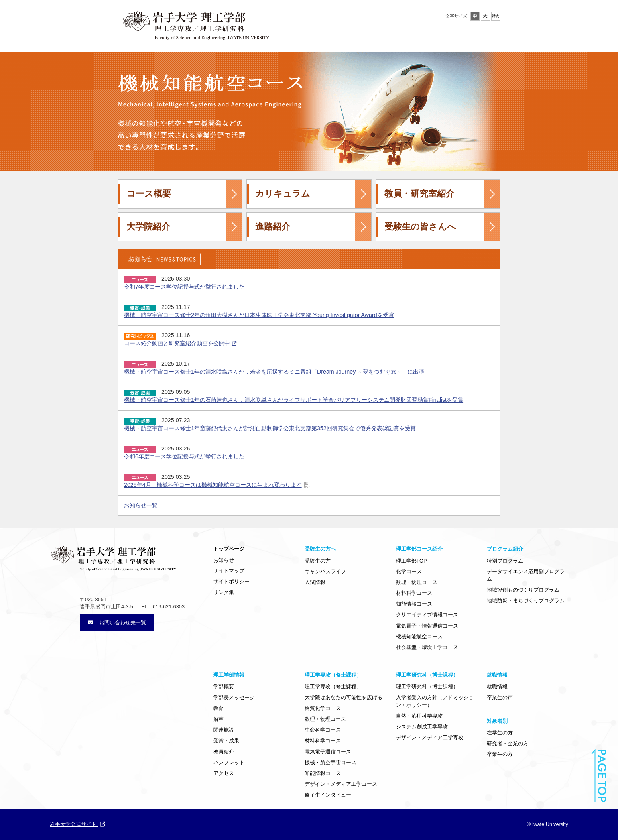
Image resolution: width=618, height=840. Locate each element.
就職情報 (497, 686)
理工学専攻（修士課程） (333, 686)
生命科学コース (323, 730)
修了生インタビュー (328, 795)
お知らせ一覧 (141, 505)
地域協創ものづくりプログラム (523, 590)
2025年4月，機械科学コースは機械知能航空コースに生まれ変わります (213, 485)
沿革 (218, 719)
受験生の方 (318, 561)
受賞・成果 (226, 741)
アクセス (224, 773)
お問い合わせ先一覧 (117, 623)
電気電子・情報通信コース (427, 626)
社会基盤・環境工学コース (427, 647)
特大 (496, 16)
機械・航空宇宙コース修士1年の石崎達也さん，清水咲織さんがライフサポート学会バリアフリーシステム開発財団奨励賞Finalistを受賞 (294, 400)
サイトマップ (229, 571)
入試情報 (315, 582)
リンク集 (224, 592)
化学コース (409, 571)
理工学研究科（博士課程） (427, 686)
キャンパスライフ (325, 571)
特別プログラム (505, 561)
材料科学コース (414, 593)
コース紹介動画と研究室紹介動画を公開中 (177, 343)
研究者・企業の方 (508, 743)
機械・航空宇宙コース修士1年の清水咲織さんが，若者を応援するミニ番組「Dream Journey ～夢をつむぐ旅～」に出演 (274, 372)
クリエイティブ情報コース (427, 615)
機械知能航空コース (419, 636)
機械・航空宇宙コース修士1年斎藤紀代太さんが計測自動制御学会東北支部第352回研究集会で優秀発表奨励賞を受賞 (270, 428)
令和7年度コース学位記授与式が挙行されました (184, 287)
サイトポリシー (231, 581)
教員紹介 (224, 752)
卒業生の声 (500, 697)
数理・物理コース (417, 582)
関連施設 (224, 730)
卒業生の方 (500, 754)
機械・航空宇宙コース (331, 762)
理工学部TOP (411, 561)
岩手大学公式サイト (78, 824)
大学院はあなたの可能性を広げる (343, 697)
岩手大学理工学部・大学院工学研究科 (195, 24)
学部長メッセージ (234, 697)
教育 (218, 708)
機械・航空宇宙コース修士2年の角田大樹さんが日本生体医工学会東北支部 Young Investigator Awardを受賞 (259, 315)
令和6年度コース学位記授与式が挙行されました (184, 456)
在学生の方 (500, 733)
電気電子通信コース (328, 752)
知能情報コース (414, 604)
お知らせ (224, 560)
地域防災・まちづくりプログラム (526, 601)
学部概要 (224, 686)
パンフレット (229, 762)
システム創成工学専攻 (422, 727)
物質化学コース (323, 708)
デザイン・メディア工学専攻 (430, 737)
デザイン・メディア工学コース (341, 784)
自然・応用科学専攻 (419, 716)
